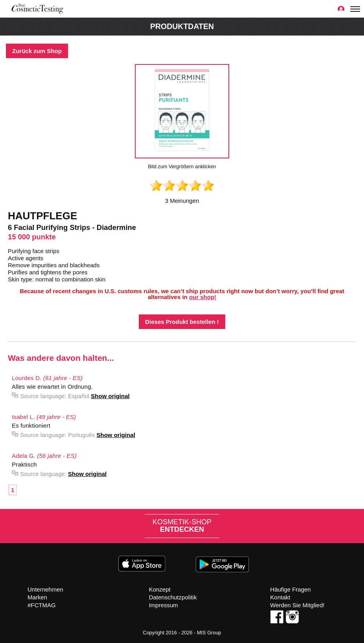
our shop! (203, 297)
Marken (37, 597)
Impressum (164, 605)
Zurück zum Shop (37, 51)
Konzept (160, 589)
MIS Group (209, 633)
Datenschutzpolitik (173, 597)
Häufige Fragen (290, 589)
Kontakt (280, 597)
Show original (110, 396)
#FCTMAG (42, 605)
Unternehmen (45, 589)
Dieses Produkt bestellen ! (182, 322)
